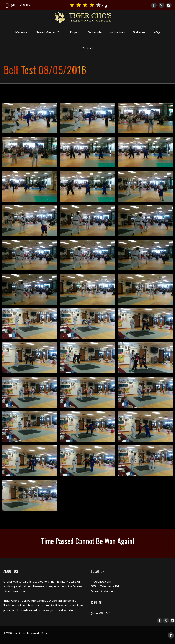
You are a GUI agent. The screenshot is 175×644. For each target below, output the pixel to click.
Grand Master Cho (49, 32)
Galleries (139, 32)
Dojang (75, 32)
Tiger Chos (19, 633)
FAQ (157, 32)
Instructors (117, 32)
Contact (87, 48)
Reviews (22, 32)
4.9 (88, 5)
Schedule (95, 32)
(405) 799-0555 (19, 5)
